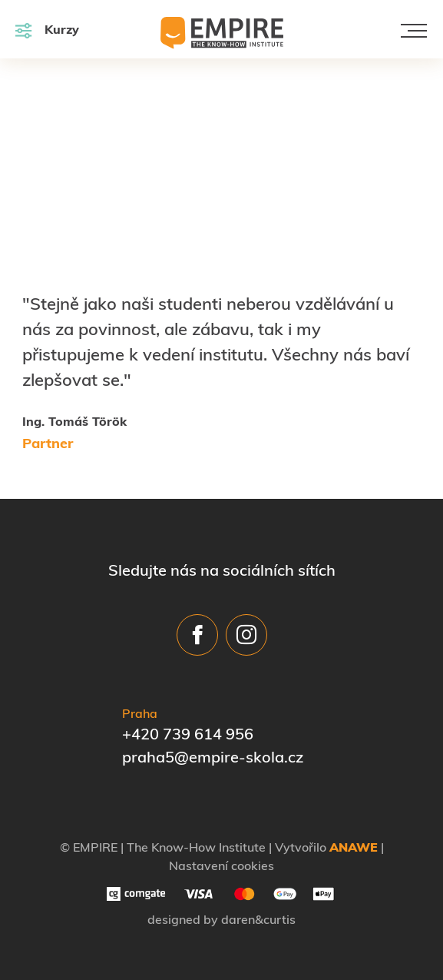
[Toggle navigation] (414, 31)
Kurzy (47, 30)
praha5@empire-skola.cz (213, 759)
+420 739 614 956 (188, 736)
